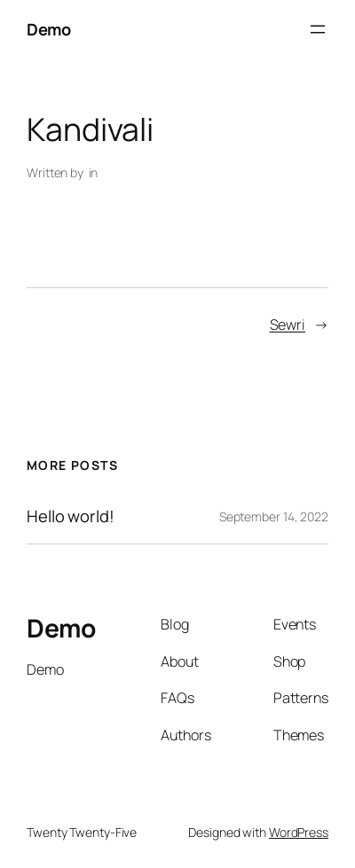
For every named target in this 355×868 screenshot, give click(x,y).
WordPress (299, 832)
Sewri (288, 325)
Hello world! (71, 516)
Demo (48, 29)
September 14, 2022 (274, 516)
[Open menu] (318, 29)
